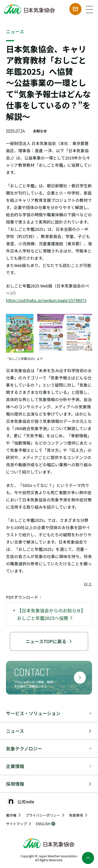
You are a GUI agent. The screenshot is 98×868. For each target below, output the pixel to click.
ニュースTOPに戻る (49, 641)
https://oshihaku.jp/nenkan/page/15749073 (46, 300)
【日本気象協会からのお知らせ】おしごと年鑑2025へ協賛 (51, 614)
